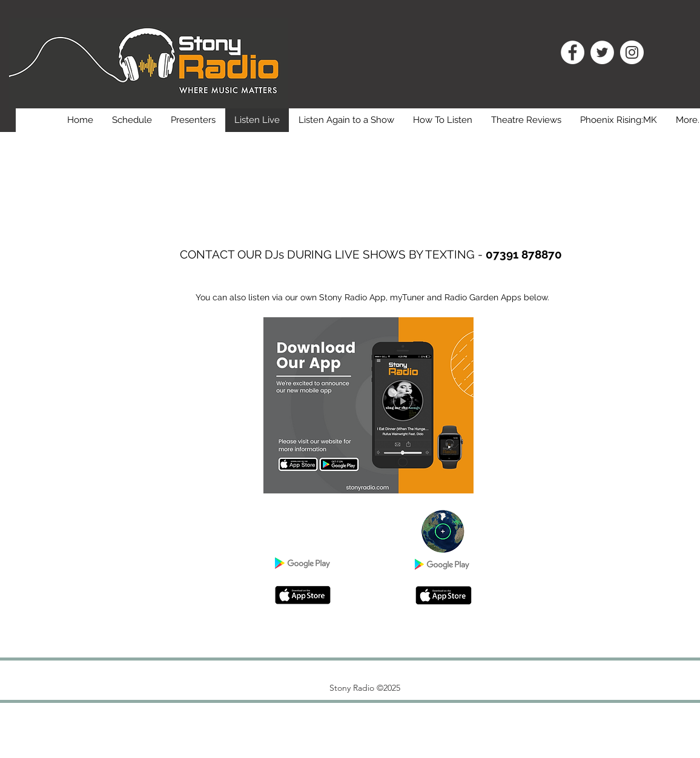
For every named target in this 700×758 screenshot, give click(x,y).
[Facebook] (573, 52)
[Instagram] (632, 52)
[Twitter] (602, 52)
